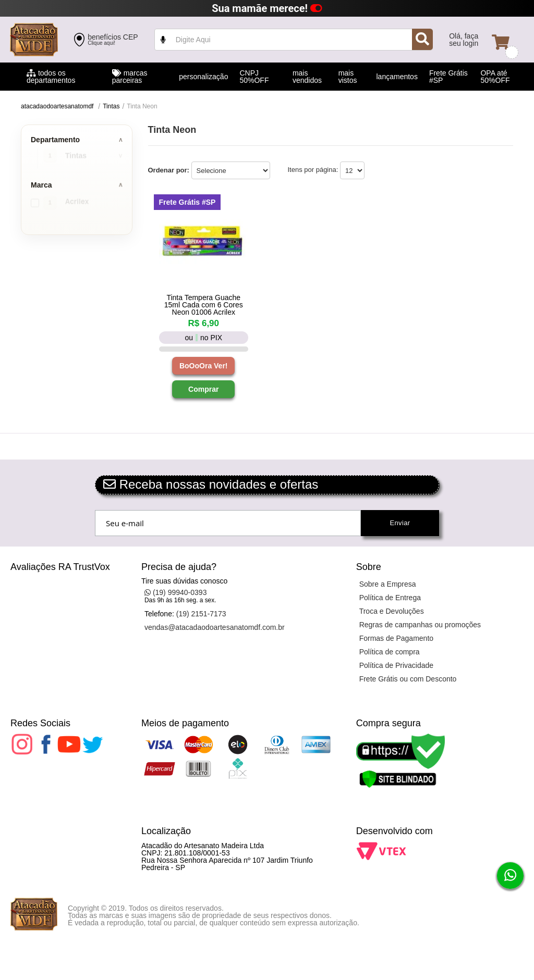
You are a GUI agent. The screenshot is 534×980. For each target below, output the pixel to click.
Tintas (111, 106)
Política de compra (390, 652)
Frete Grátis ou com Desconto (408, 679)
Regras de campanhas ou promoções (420, 625)
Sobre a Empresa (388, 584)
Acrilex (77, 203)
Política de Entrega (390, 598)
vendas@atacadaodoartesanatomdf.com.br (215, 627)
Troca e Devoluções (392, 611)
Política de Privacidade (396, 665)
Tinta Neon (142, 106)
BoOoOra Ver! (204, 366)
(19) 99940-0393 (175, 592)
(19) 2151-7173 (201, 614)
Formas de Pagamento (396, 638)
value (294, 40)
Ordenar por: (169, 170)
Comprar (203, 389)
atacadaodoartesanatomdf (57, 106)
